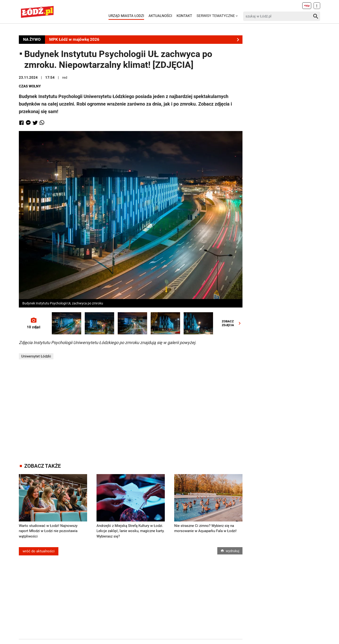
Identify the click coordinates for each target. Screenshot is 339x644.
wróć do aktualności (39, 551)
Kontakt (184, 16)
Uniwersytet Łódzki (36, 356)
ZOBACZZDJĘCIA (232, 323)
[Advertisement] (131, 411)
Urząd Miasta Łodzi (126, 16)
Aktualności (160, 16)
